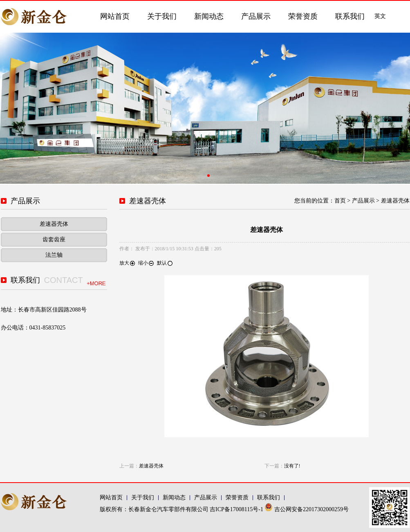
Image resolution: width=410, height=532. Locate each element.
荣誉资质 (303, 16)
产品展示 (256, 16)
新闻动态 (209, 16)
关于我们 (162, 16)
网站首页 (115, 16)
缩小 (146, 263)
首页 (340, 201)
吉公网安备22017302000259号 (307, 509)
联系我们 (350, 16)
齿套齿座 (54, 239)
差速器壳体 (54, 224)
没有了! (292, 466)
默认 (165, 263)
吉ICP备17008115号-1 (237, 509)
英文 (380, 16)
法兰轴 (54, 255)
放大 (128, 263)
